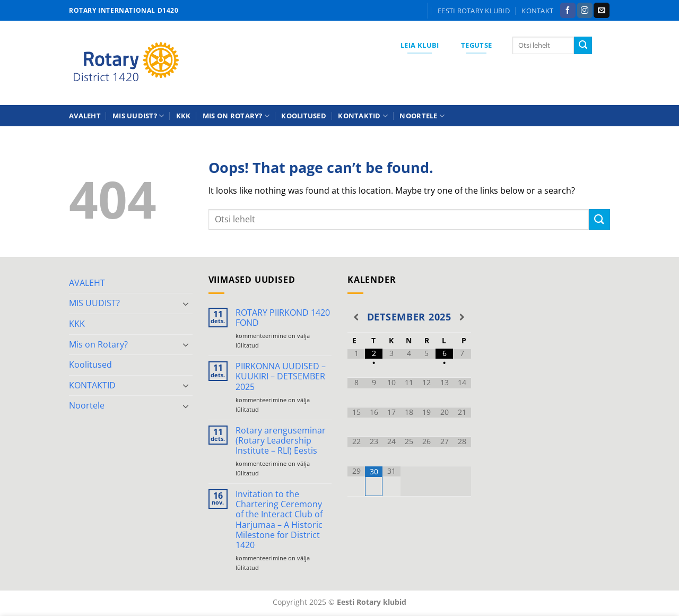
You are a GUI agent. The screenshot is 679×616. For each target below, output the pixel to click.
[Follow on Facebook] (568, 11)
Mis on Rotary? (236, 116)
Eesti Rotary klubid (474, 11)
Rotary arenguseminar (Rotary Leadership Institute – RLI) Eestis (281, 441)
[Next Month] (462, 317)
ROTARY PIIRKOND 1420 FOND (283, 318)
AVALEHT (85, 116)
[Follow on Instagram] (585, 11)
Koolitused (304, 116)
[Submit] (583, 46)
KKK (184, 116)
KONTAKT (537, 11)
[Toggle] (186, 303)
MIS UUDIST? (138, 116)
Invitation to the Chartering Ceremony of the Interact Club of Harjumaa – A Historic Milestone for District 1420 (279, 520)
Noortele (422, 116)
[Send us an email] (601, 11)
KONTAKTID (363, 116)
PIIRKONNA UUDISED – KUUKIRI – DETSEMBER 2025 (281, 377)
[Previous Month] (356, 317)
